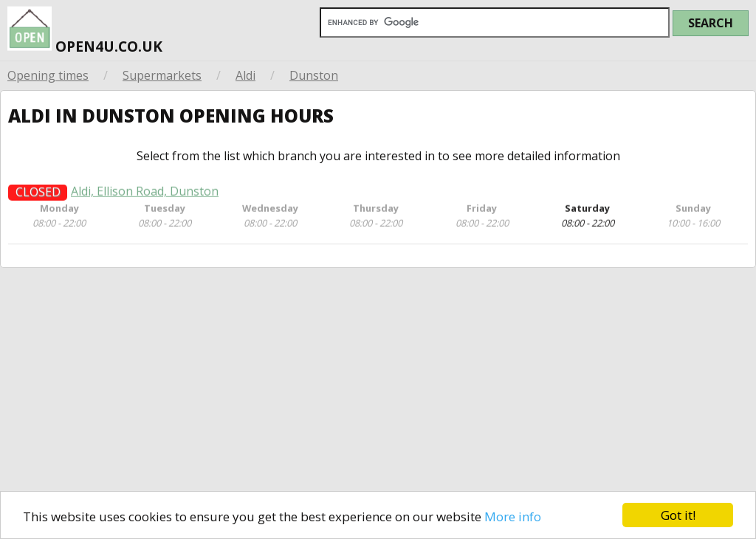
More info (513, 516)
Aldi (245, 75)
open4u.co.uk (85, 28)
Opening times (48, 75)
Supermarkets (162, 75)
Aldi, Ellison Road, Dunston (145, 196)
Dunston (314, 75)
